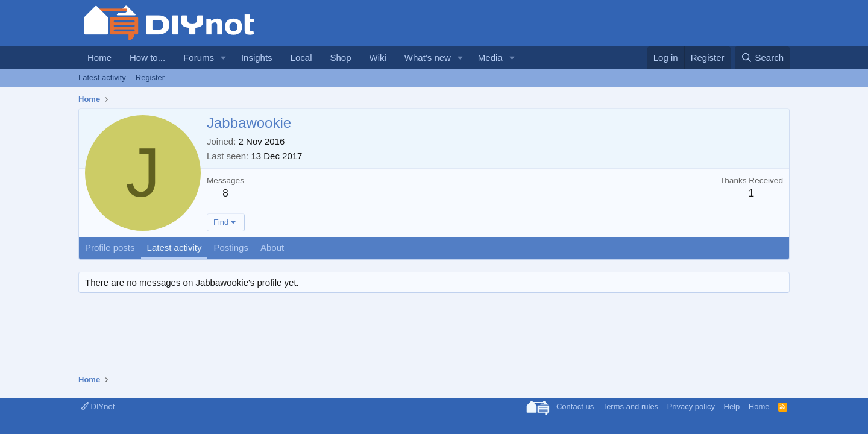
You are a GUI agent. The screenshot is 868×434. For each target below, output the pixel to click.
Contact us (575, 407)
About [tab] (272, 247)
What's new (428, 58)
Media (490, 58)
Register (150, 77)
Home (99, 58)
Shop (340, 58)
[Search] (762, 58)
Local (301, 58)
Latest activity (102, 77)
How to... (147, 58)
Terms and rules (631, 407)
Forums (199, 58)
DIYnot (98, 407)
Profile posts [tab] (110, 247)
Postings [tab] (231, 247)
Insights (257, 58)
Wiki (378, 58)
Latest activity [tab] (175, 247)
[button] (224, 58)
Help (732, 407)
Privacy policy (691, 407)
